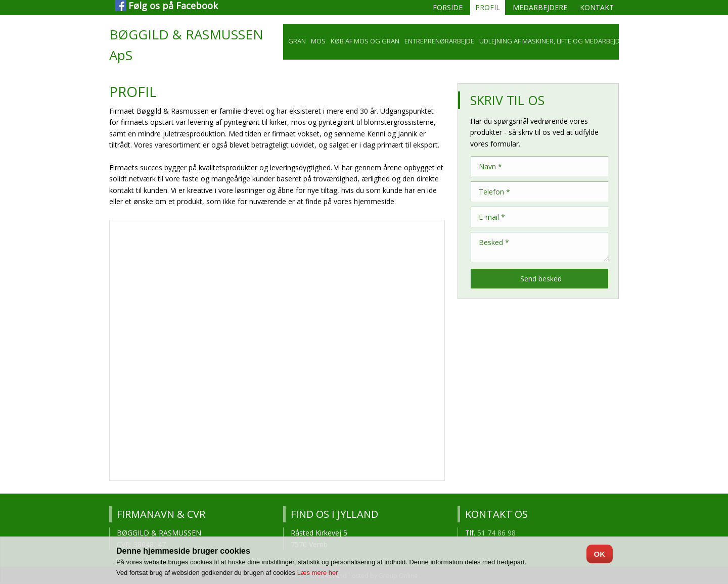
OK (600, 554)
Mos (318, 41)
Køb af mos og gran (365, 41)
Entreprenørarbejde (439, 41)
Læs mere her (318, 573)
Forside (448, 7)
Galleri (648, 41)
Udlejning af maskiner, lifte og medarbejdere (555, 41)
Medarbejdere (540, 7)
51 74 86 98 (496, 533)
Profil (488, 7)
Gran (297, 41)
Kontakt (597, 7)
